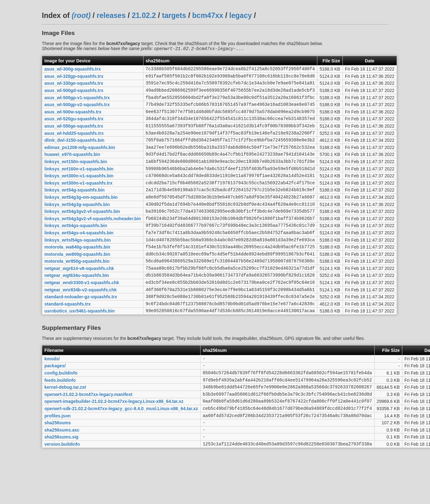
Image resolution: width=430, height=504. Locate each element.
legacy (240, 15)
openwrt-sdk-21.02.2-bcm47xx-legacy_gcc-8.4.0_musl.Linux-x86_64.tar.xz (121, 449)
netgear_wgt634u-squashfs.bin (77, 304)
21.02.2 (144, 15)
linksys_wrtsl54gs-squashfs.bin (78, 264)
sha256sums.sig (61, 482)
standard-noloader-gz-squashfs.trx (81, 328)
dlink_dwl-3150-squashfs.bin (74, 151)
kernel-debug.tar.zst (65, 425)
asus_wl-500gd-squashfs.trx (74, 94)
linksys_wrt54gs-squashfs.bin (76, 248)
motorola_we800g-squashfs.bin (77, 280)
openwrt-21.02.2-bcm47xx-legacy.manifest (88, 433)
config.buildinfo (61, 409)
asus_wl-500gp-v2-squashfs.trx (77, 111)
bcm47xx (208, 15)
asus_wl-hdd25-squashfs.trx (74, 143)
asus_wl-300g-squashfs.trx (73, 70)
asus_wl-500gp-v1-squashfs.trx (77, 102)
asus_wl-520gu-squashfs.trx (74, 127)
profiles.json (57, 457)
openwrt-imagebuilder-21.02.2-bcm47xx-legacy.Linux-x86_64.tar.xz (114, 441)
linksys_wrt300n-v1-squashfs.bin (79, 191)
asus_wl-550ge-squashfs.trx (74, 135)
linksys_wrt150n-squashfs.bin (76, 175)
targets (174, 15)
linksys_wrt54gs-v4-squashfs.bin (79, 255)
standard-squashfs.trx (68, 336)
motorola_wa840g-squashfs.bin (77, 272)
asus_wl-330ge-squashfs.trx (74, 86)
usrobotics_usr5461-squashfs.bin (79, 344)
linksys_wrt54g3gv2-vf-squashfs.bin (82, 232)
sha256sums (58, 466)
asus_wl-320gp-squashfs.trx (74, 78)
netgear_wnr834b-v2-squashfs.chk (81, 320)
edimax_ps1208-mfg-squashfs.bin (80, 159)
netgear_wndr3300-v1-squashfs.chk (82, 312)
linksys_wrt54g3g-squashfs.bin (77, 223)
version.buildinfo (62, 490)
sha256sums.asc (62, 473)
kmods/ (52, 393)
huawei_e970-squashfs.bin (72, 167)
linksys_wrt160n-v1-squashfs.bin (79, 183)
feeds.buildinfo (60, 417)
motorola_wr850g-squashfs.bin (77, 288)
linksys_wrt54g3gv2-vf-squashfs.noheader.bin (93, 239)
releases (111, 15)
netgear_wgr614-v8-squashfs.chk (79, 296)
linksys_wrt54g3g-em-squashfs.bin (81, 215)
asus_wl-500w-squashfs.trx (73, 118)
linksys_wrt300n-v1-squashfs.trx (78, 199)
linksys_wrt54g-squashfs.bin (74, 207)
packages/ (55, 401)
